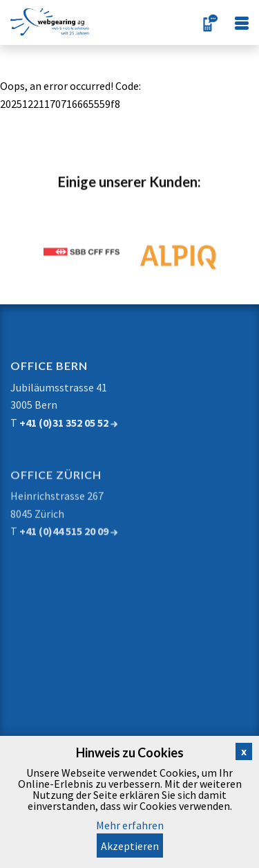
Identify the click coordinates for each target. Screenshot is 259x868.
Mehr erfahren (130, 825)
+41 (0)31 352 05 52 (68, 430)
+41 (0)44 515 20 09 (68, 542)
